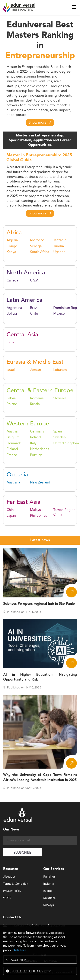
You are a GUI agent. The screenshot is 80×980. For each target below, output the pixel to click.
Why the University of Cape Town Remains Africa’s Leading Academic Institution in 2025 (40, 777)
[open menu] (74, 7)
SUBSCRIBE (22, 853)
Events (48, 891)
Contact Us (12, 917)
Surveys (49, 905)
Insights (49, 884)
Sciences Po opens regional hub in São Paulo (39, 604)
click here (19, 950)
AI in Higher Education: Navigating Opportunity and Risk (40, 677)
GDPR (7, 898)
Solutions (49, 898)
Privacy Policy (12, 891)
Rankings (49, 877)
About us (9, 877)
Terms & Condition (16, 884)
